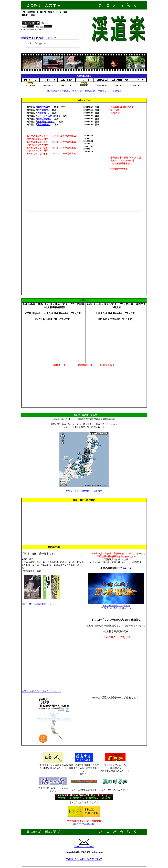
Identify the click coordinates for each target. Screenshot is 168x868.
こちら (124, 568)
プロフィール (104, 91)
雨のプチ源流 (44, 119)
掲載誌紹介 (90, 91)
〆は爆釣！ (43, 113)
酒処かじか (78, 91)
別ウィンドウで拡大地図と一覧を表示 (84, 491)
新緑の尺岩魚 (44, 107)
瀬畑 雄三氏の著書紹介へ (36, 604)
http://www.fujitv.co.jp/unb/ (116, 605)
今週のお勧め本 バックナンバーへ (41, 691)
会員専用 (117, 91)
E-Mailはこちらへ (84, 846)
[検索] (52, 44)
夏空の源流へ (44, 125)
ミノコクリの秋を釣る (48, 116)
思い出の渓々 (53, 91)
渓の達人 (66, 91)
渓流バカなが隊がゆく (84, 824)
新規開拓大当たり (46, 122)
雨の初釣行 (43, 110)
